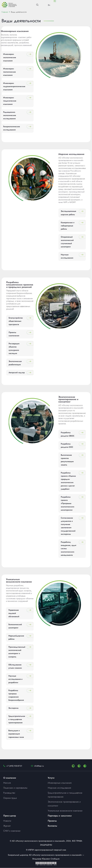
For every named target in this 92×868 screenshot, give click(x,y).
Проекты (52, 821)
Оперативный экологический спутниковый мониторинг (67, 242)
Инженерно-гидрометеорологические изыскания (14, 86)
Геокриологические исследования (12, 128)
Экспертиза (13, 708)
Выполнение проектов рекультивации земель (67, 460)
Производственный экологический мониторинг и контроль (17, 652)
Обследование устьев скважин (15, 666)
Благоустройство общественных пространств (16, 321)
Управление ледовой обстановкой (14, 613)
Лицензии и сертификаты (15, 788)
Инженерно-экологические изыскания (10, 57)
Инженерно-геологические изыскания (9, 72)
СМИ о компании (12, 831)
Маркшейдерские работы (16, 637)
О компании (10, 778)
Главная (5, 12)
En (49, 5)
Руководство (9, 793)
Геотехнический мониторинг (15, 626)
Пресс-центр (10, 816)
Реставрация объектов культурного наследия (14, 349)
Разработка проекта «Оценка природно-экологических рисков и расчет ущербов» (68, 481)
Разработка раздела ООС (67, 445)
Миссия (7, 783)
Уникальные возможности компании (65, 811)
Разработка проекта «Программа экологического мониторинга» (68, 504)
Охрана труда (10, 798)
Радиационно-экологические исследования (10, 115)
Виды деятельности (19, 12)
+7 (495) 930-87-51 (14, 766)
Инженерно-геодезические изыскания (10, 101)
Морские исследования (59, 788)
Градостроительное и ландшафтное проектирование (17, 719)
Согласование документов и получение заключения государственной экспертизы (68, 526)
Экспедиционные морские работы (68, 213)
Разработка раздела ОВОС (68, 434)
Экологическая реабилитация (15, 363)
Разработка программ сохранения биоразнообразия (16, 695)
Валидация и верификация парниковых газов (16, 734)
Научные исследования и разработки (15, 679)
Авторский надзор (17, 373)
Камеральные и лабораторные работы (68, 226)
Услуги (51, 778)
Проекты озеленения (14, 334)
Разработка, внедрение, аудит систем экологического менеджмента (69, 549)
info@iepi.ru (39, 766)
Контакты (52, 826)
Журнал (7, 826)
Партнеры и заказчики (60, 816)
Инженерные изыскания (60, 783)
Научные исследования (67, 256)
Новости (7, 821)
